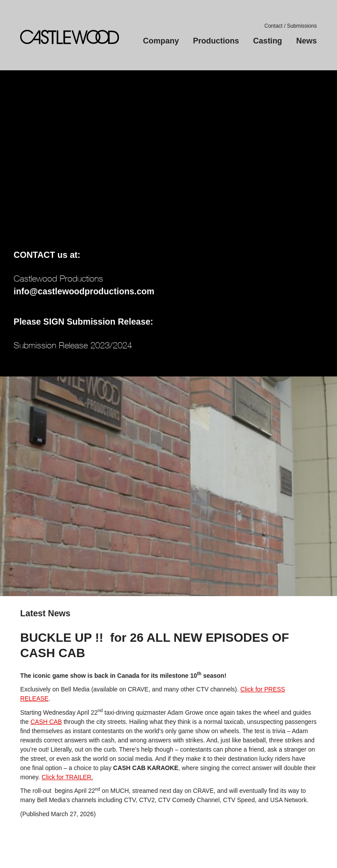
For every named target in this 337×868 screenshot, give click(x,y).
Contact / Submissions (291, 26)
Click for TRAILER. (67, 777)
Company (161, 41)
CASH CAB (46, 722)
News (307, 41)
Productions (216, 41)
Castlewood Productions (70, 37)
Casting (268, 41)
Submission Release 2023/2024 (73, 345)
